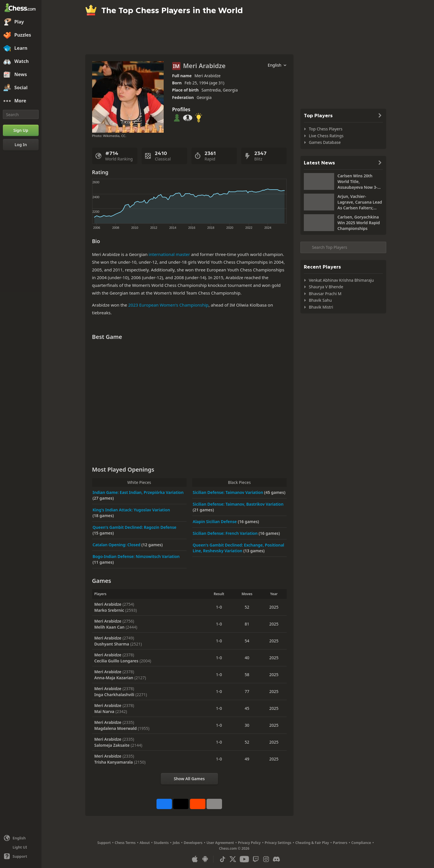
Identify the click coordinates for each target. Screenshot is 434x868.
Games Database (325, 142)
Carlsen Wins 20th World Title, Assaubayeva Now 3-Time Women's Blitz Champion (358, 182)
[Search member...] (343, 247)
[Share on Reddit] (198, 804)
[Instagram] (266, 859)
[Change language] (21, 838)
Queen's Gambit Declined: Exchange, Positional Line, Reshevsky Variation (239, 548)
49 (247, 759)
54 (247, 641)
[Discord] (276, 859)
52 (247, 607)
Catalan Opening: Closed (117, 545)
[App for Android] (205, 859)
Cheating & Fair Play (312, 843)
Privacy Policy (249, 843)
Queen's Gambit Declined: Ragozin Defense (135, 527)
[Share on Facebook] (164, 804)
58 (247, 675)
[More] (21, 101)
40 (247, 658)
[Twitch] (256, 859)
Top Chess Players (326, 129)
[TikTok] (223, 859)
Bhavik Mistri (321, 307)
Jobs (176, 843)
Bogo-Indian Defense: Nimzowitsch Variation (136, 556)
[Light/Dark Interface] (21, 847)
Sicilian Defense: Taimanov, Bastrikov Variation (238, 504)
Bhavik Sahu (320, 300)
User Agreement (220, 843)
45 (247, 708)
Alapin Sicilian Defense (215, 522)
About (145, 843)
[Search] (21, 114)
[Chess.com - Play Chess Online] (21, 8)
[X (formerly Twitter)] (233, 859)
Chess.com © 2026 (234, 848)
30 (247, 725)
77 (247, 691)
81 (247, 624)
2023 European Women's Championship (168, 305)
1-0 (219, 607)
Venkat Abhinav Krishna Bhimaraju (341, 280)
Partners (340, 843)
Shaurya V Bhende (326, 287)
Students (161, 843)
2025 (274, 607)
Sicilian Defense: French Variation (226, 533)
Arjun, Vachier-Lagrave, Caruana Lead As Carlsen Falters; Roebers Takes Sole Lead (360, 202)
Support (104, 843)
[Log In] (21, 145)
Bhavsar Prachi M (325, 294)
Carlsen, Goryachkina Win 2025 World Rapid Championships (359, 223)
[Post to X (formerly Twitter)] (181, 804)
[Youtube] (244, 859)
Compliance (361, 843)
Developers (193, 843)
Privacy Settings (278, 843)
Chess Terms (125, 843)
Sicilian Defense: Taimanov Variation (229, 492)
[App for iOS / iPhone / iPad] (195, 859)
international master (169, 254)
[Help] (21, 856)
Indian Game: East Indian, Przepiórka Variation (138, 492)
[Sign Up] (21, 130)
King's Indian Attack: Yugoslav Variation (131, 510)
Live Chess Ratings (326, 136)
